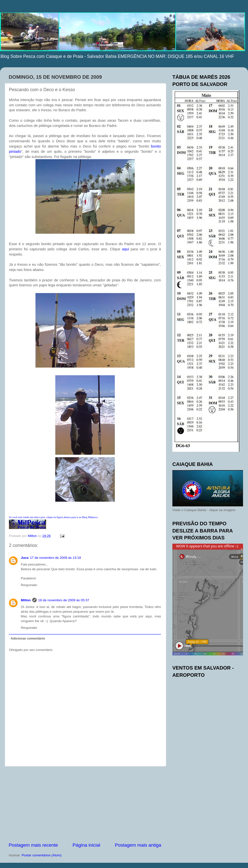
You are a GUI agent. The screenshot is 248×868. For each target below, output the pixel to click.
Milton (26, 600)
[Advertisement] (85, 804)
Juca (25, 558)
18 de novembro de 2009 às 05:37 (64, 600)
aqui (125, 249)
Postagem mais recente (33, 845)
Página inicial (86, 845)
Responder (29, 585)
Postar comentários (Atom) (42, 855)
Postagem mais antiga (138, 845)
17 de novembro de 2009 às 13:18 (56, 558)
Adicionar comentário (28, 638)
